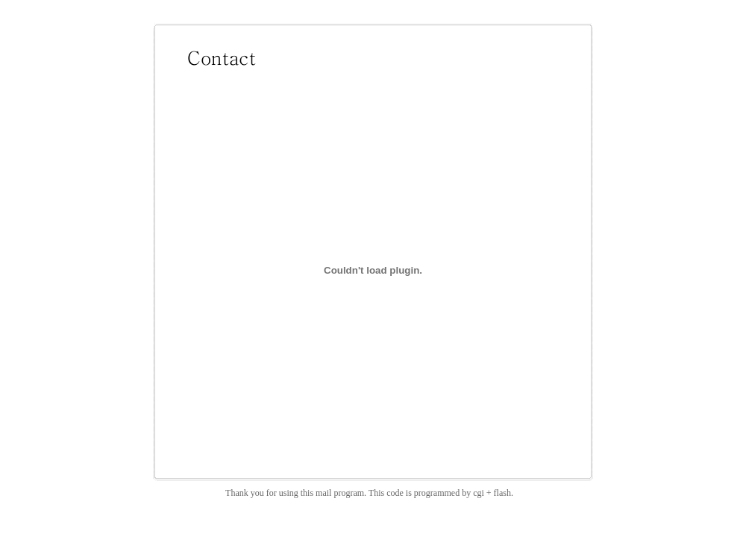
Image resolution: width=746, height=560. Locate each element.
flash (502, 493)
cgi (479, 493)
